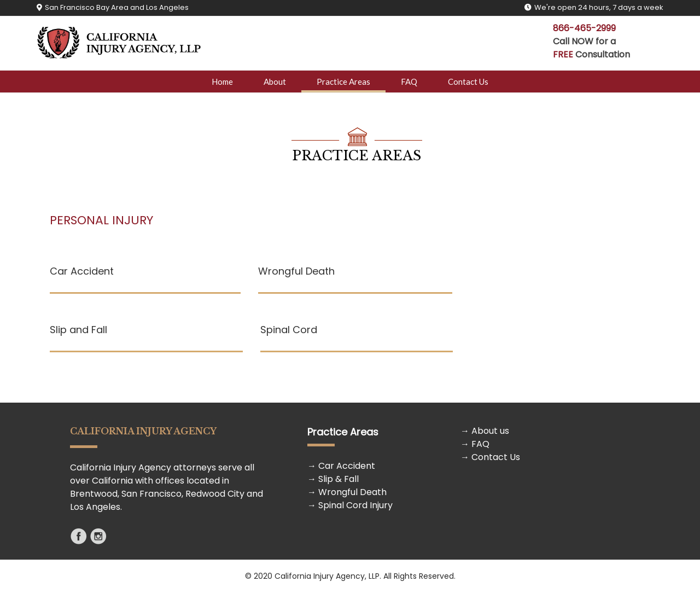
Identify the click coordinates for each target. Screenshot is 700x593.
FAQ (409, 82)
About (275, 82)
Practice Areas (343, 82)
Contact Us (468, 82)
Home (222, 82)
